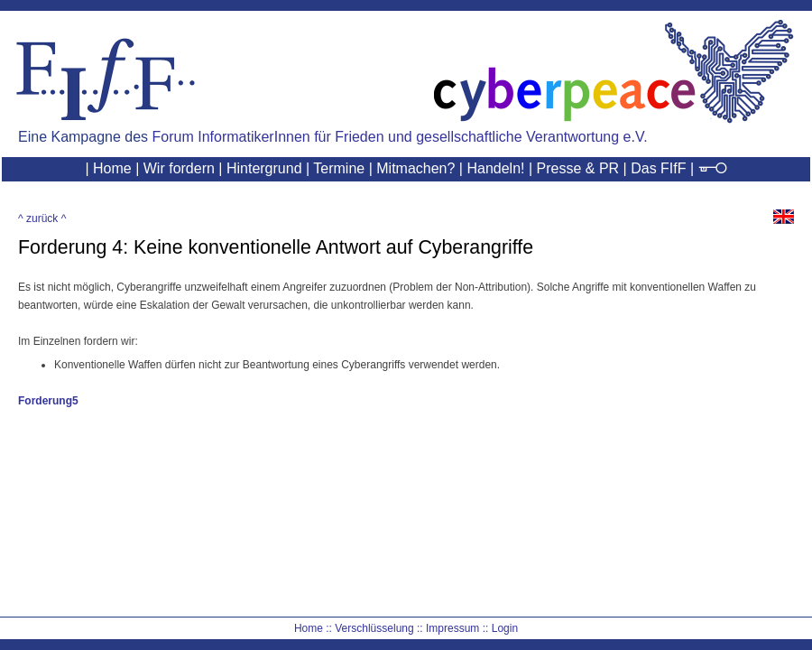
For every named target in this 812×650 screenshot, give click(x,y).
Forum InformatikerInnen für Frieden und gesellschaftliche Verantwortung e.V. (400, 137)
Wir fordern (179, 168)
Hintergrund (264, 168)
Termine (339, 168)
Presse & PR (578, 168)
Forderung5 (48, 401)
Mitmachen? (415, 168)
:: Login (500, 628)
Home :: (313, 628)
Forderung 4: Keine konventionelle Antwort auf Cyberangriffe (276, 247)
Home (112, 168)
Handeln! (495, 168)
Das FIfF (658, 168)
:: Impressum (448, 628)
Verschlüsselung (374, 628)
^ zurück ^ (42, 218)
